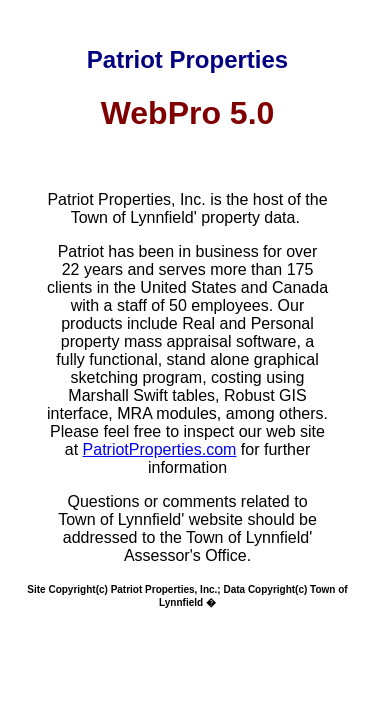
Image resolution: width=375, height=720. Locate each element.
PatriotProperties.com (160, 449)
